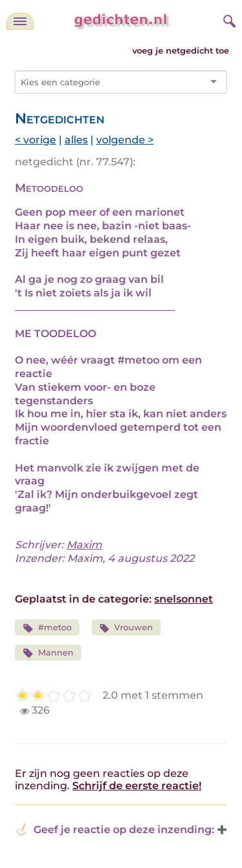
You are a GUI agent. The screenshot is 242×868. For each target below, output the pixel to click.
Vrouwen (126, 628)
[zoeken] (228, 19)
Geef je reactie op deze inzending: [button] (115, 830)
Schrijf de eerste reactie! (137, 786)
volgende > (125, 140)
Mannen (48, 653)
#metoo (47, 628)
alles (76, 140)
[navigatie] (20, 21)
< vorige (35, 140)
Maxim (84, 545)
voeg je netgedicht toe (181, 51)
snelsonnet (184, 599)
